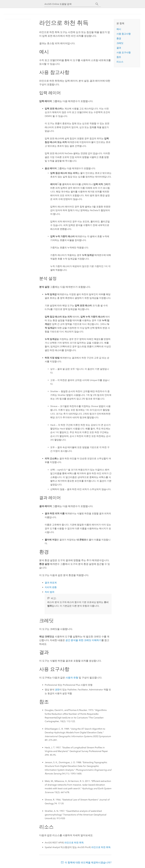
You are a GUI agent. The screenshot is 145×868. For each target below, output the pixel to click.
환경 (119, 38)
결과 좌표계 (51, 583)
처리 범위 (50, 592)
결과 (119, 48)
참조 (119, 57)
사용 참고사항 (124, 34)
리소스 (120, 62)
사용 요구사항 (124, 52)
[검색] (97, 4)
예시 (119, 29)
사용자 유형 (72, 678)
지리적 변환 (51, 587)
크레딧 (120, 43)
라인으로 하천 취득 (74, 843)
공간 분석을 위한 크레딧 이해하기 (83, 640)
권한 (57, 690)
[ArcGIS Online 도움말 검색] (70, 4)
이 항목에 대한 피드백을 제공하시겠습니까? (88, 862)
